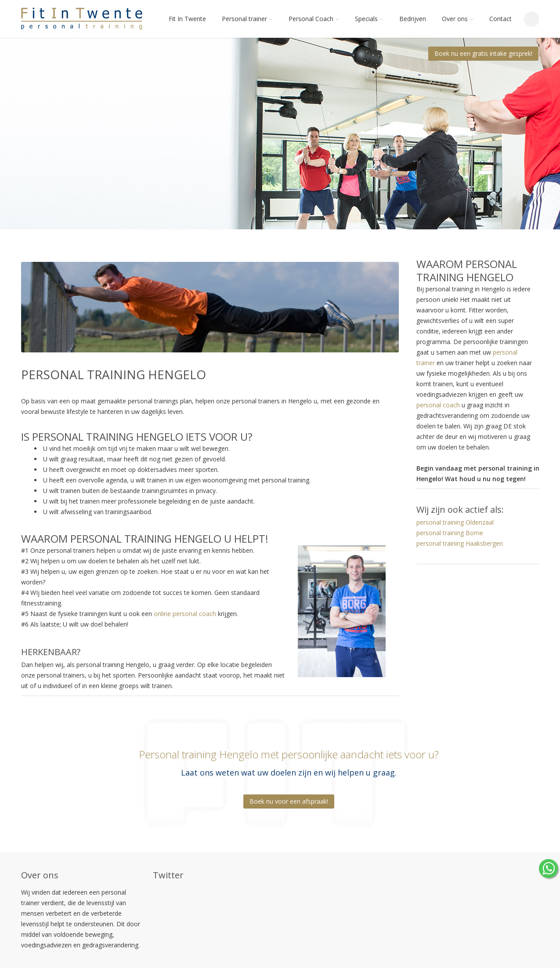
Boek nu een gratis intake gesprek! (483, 53)
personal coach (438, 405)
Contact (500, 19)
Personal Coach (314, 19)
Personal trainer (247, 19)
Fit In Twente (187, 19)
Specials (369, 19)
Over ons (458, 19)
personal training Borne (450, 533)
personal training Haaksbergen (460, 543)
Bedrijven (413, 19)
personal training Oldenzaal (455, 522)
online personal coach (185, 614)
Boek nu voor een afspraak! (289, 801)
